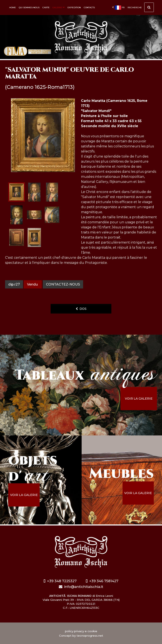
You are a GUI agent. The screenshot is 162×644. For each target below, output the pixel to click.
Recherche (141, 8)
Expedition (74, 7)
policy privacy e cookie (81, 631)
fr (118, 8)
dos (81, 309)
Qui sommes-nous (29, 7)
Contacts (89, 7)
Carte (46, 7)
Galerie (59, 7)
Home (13, 7)
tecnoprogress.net (90, 636)
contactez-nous (63, 284)
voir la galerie (139, 399)
